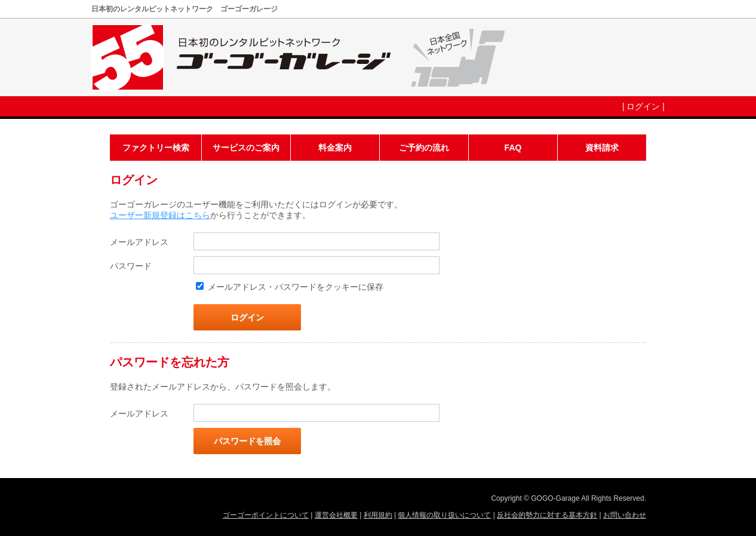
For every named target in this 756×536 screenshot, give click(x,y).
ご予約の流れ (424, 148)
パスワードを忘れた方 (170, 362)
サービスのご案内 (246, 148)
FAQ (513, 148)
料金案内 (335, 148)
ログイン (643, 106)
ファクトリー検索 (156, 148)
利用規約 (378, 515)
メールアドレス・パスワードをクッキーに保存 (296, 287)
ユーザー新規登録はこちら (160, 215)
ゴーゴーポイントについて (266, 515)
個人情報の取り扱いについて (444, 515)
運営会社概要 (336, 515)
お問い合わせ (625, 515)
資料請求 (602, 148)
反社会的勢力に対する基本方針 (547, 515)
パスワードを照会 (247, 441)
